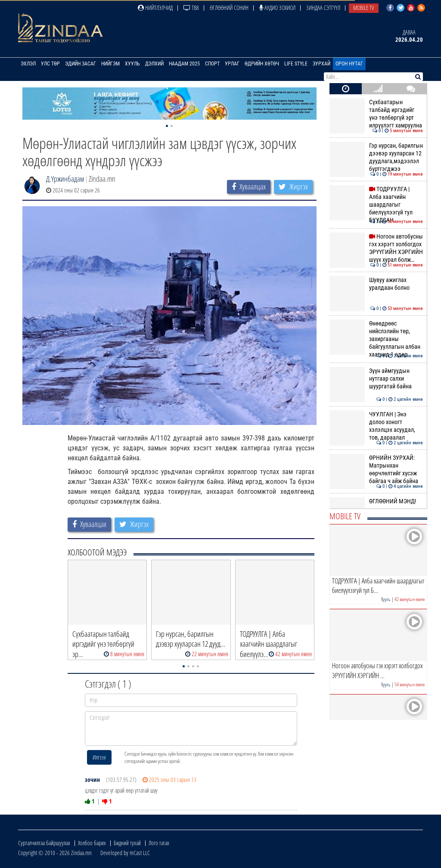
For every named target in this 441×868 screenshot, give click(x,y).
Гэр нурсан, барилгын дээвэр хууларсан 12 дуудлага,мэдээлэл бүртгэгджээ (376, 157)
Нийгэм (110, 64)
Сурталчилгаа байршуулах (44, 843)
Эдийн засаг (81, 64)
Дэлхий (154, 64)
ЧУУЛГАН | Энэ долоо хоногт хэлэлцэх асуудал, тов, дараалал (376, 426)
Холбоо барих (92, 843)
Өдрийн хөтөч (262, 64)
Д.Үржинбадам (65, 179)
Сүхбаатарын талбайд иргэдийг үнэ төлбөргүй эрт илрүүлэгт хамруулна (376, 114)
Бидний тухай (127, 843)
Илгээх (99, 757)
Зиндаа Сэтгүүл (323, 8)
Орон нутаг (349, 64)
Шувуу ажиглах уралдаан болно (376, 284)
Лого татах (159, 843)
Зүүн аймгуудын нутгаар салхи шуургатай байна (376, 379)
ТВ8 (191, 8)
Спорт (212, 64)
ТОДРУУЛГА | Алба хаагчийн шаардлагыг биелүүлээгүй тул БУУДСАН (376, 205)
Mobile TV (364, 8)
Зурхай (321, 64)
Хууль (132, 64)
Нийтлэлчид (155, 8)
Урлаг (232, 64)
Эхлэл (28, 64)
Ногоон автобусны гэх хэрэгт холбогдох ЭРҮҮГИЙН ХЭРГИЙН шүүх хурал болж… (376, 248)
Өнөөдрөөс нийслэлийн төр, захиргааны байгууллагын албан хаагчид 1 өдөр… (376, 339)
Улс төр (50, 64)
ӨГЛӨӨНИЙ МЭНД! (376, 501)
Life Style (296, 64)
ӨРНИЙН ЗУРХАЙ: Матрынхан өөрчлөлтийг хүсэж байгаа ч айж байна (376, 470)
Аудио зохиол (277, 8)
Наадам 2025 (184, 64)
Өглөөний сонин (229, 8)
